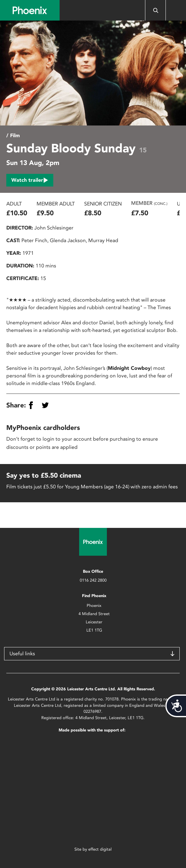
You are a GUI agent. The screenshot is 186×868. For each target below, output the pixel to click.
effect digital (100, 849)
